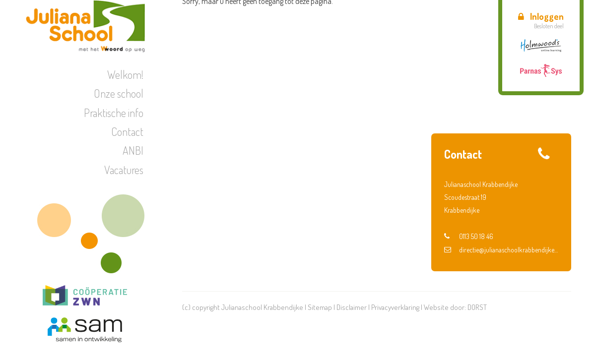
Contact (127, 131)
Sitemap (320, 307)
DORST (477, 307)
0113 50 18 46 (469, 236)
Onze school (119, 93)
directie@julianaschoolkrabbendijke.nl (501, 250)
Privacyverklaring (395, 307)
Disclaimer (352, 307)
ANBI (133, 150)
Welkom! (125, 74)
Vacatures (124, 170)
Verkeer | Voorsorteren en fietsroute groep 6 (507, 101)
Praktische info (114, 113)
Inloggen (541, 16)
